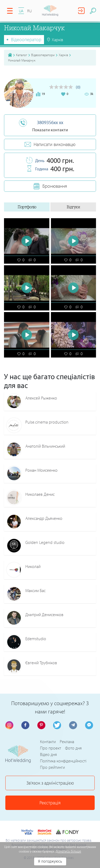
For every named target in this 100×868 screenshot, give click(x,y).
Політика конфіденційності (63, 761)
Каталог (22, 55)
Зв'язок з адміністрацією (50, 783)
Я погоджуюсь (50, 861)
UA (21, 11)
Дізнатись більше (69, 851)
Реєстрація (50, 803)
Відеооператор (26, 39)
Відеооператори (43, 55)
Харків (63, 55)
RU (29, 11)
